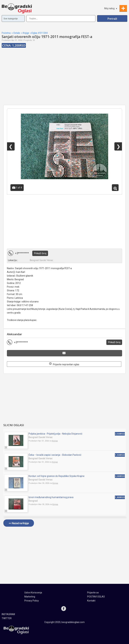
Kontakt (91, 601)
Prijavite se (93, 593)
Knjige (26, 33)
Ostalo (17, 33)
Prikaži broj (40, 253)
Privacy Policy (32, 601)
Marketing (30, 597)
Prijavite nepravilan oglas (64, 364)
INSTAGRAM (8, 614)
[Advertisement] (64, 81)
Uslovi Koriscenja (33, 593)
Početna (6, 33)
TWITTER (7, 618)
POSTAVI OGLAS (96, 597)
